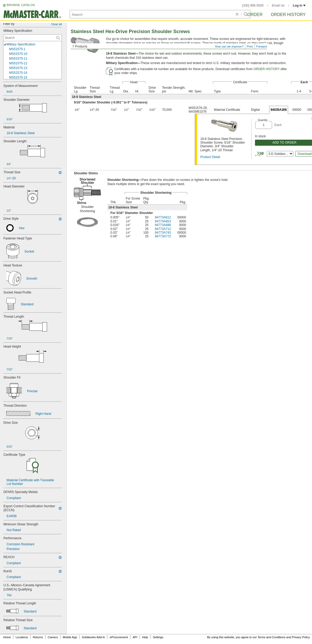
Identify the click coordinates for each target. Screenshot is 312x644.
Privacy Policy (301, 637)
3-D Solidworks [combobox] (280, 154)
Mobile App (70, 637)
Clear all (57, 24)
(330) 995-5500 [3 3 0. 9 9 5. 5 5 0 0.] (253, 6)
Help (145, 637)
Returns (38, 637)
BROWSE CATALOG (21, 5)
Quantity (263, 120)
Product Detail (210, 157)
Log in (299, 6)
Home (7, 637)
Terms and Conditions (272, 637)
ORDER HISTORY (267, 69)
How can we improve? (229, 46)
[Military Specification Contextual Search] (32, 38)
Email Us (278, 6)
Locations (22, 637)
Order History (288, 15)
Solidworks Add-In (93, 637)
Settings (158, 637)
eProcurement (119, 637)
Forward (262, 46)
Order (255, 15)
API (135, 637)
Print (250, 46)
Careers (53, 637)
